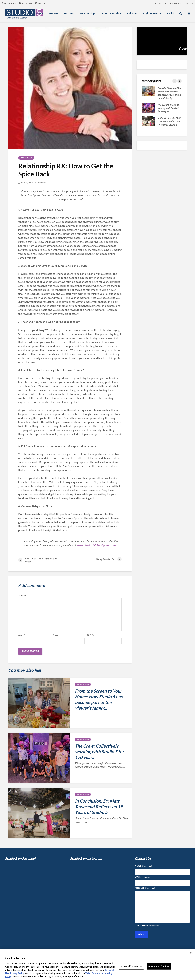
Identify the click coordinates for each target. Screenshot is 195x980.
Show (40, 13)
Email (56, 635)
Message (145, 888)
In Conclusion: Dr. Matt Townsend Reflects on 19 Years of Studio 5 (99, 807)
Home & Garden (111, 13)
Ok (191, 953)
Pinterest (42, 3)
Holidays (132, 13)
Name (22, 635)
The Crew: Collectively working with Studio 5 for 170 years (100, 752)
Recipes (69, 13)
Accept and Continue (159, 966)
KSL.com (189, 3)
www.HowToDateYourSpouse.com (96, 545)
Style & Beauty (152, 13)
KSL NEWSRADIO (173, 3)
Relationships (88, 13)
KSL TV (158, 3)
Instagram (9, 3)
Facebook (26, 3)
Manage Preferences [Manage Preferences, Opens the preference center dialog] (131, 966)
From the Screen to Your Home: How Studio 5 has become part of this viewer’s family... (99, 699)
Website (91, 635)
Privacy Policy (17, 973)
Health (171, 13)
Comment (23, 595)
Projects (54, 13)
